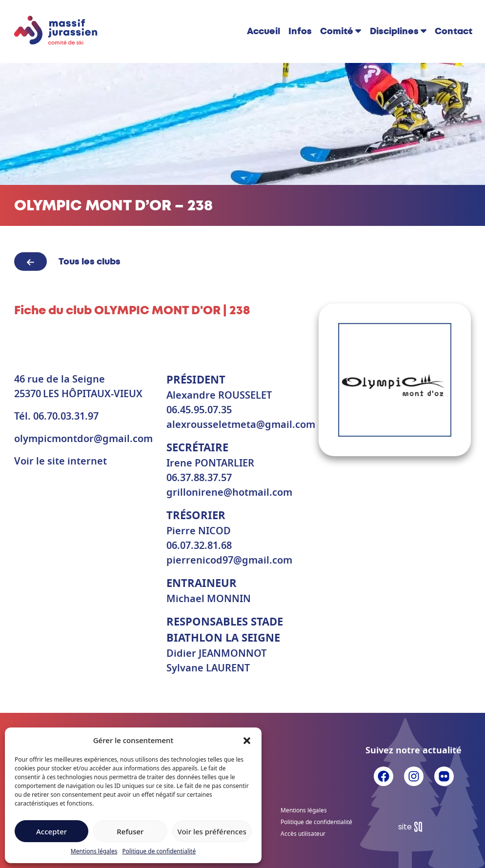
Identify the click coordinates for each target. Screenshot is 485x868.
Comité (337, 31)
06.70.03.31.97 (66, 417)
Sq (414, 827)
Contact (454, 31)
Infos (300, 31)
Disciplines (394, 31)
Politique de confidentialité (159, 851)
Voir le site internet (61, 462)
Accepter (51, 831)
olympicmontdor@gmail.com (83, 439)
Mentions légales (94, 851)
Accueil (263, 31)
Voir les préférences (212, 831)
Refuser (130, 831)
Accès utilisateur (303, 834)
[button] (247, 740)
